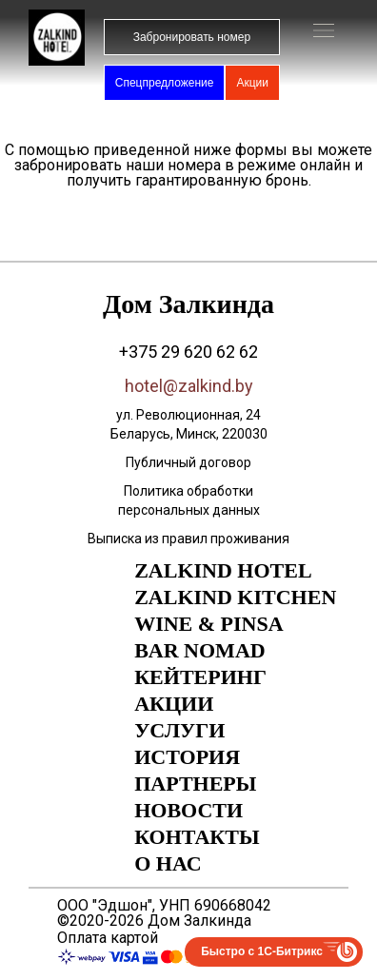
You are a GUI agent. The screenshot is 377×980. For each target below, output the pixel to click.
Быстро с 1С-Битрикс (262, 951)
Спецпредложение (165, 83)
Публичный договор (188, 462)
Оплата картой (108, 938)
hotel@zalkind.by (189, 386)
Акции (252, 83)
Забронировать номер (192, 37)
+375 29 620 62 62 (188, 352)
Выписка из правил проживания (188, 539)
